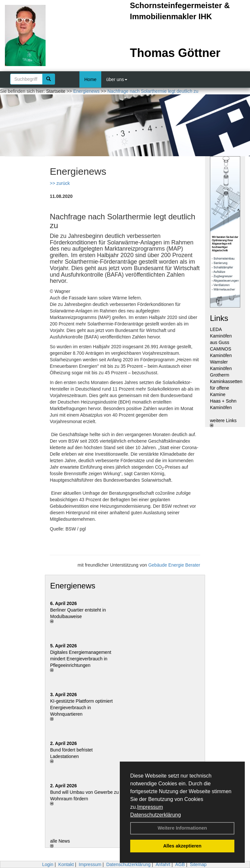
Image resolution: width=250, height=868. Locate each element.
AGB (180, 864)
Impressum (150, 807)
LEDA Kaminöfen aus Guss (221, 336)
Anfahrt (163, 864)
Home (90, 79)
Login (48, 864)
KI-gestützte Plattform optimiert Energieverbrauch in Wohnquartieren (81, 708)
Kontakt (66, 864)
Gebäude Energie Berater (174, 565)
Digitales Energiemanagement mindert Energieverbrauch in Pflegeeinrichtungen (81, 659)
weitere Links (223, 422)
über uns (117, 79)
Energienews (73, 586)
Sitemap (198, 864)
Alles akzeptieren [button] (182, 846)
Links (219, 318)
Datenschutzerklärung (156, 815)
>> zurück (60, 183)
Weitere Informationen (182, 828)
